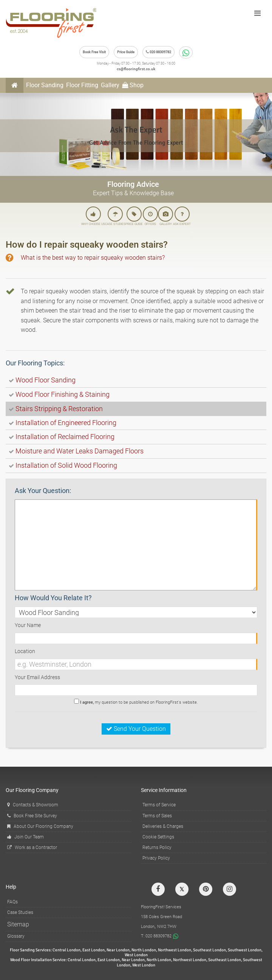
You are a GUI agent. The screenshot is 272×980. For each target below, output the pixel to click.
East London (93, 950)
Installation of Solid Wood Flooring (66, 465)
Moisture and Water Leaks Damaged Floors (80, 451)
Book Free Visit (94, 52)
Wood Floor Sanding (46, 380)
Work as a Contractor (32, 847)
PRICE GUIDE (134, 216)
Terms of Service (159, 805)
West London (136, 955)
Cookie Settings (158, 837)
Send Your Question (136, 729)
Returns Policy (157, 847)
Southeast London (209, 950)
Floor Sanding (45, 85)
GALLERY (165, 216)
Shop (133, 85)
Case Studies (20, 912)
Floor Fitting (82, 85)
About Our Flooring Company (40, 826)
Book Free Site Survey (32, 816)
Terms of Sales (157, 816)
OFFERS (150, 216)
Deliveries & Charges (163, 826)
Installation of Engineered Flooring (66, 423)
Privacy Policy (156, 858)
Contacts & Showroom (33, 805)
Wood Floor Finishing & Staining (63, 394)
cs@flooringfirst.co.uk (136, 69)
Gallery (110, 85)
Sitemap (18, 924)
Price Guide (126, 52)
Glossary (16, 936)
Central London (66, 950)
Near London (118, 950)
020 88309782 (158, 52)
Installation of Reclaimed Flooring (65, 437)
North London (144, 950)
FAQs (12, 902)
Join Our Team (25, 837)
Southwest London (245, 950)
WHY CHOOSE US (93, 216)
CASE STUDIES (115, 216)
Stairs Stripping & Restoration (59, 409)
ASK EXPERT (182, 216)
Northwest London (175, 950)
